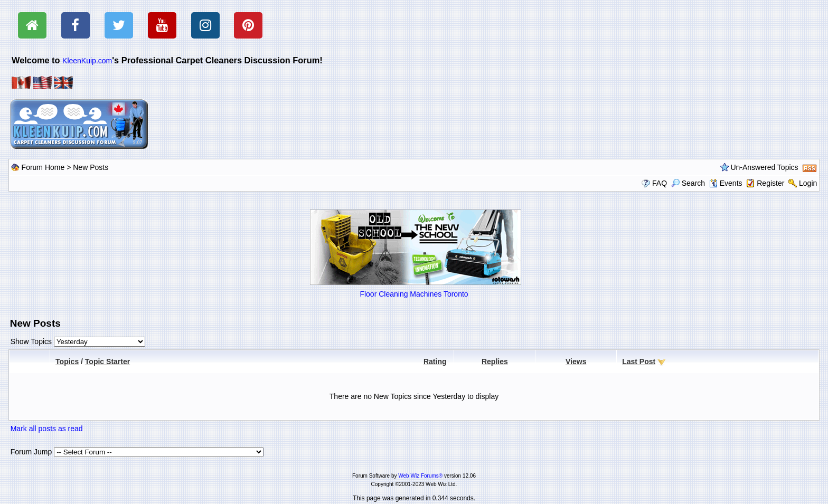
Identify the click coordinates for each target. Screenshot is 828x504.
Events (726, 183)
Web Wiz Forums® (420, 476)
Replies (495, 362)
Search (688, 183)
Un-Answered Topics (764, 167)
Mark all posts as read (47, 429)
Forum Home (43, 167)
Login (808, 183)
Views (576, 362)
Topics (67, 362)
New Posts (91, 167)
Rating (435, 362)
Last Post (639, 362)
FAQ (660, 183)
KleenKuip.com (87, 61)
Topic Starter (107, 362)
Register (770, 183)
